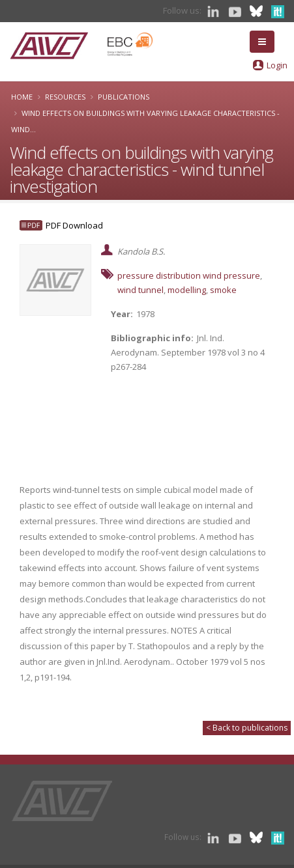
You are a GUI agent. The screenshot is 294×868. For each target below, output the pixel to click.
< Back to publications (247, 728)
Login (277, 65)
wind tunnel (140, 290)
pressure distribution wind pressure (189, 275)
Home (22, 97)
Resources (65, 97)
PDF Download (74, 225)
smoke (223, 290)
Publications (124, 97)
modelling (187, 290)
